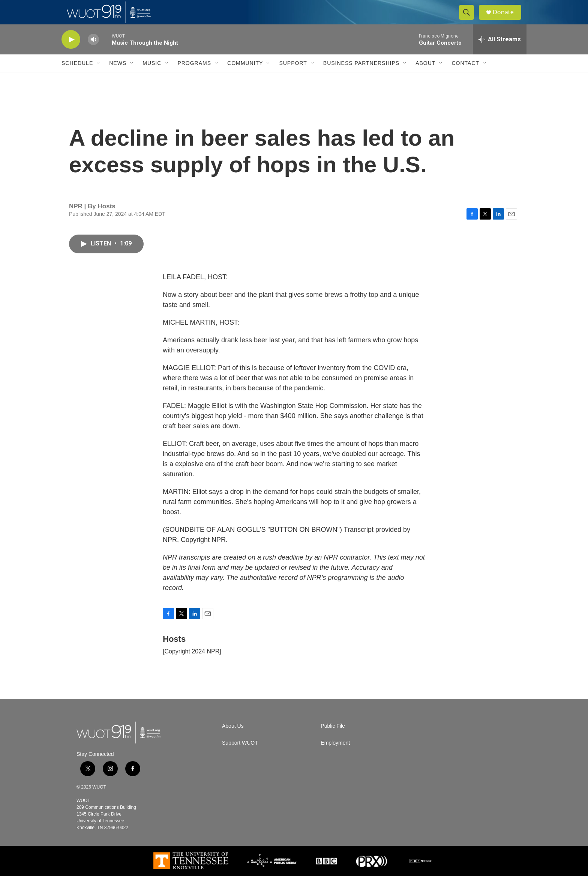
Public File (333, 741)
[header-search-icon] (469, 20)
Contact (465, 78)
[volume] (93, 55)
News (118, 78)
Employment (335, 758)
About (425, 78)
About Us (233, 741)
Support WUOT (240, 758)
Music (152, 78)
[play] (71, 55)
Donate (507, 20)
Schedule (77, 78)
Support (293, 78)
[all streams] (500, 54)
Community (245, 78)
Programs (194, 78)
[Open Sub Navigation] (99, 78)
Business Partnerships (361, 78)
